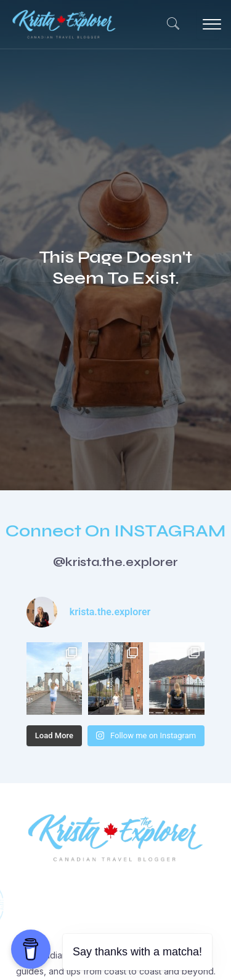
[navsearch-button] (167, 25)
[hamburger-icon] (208, 24)
